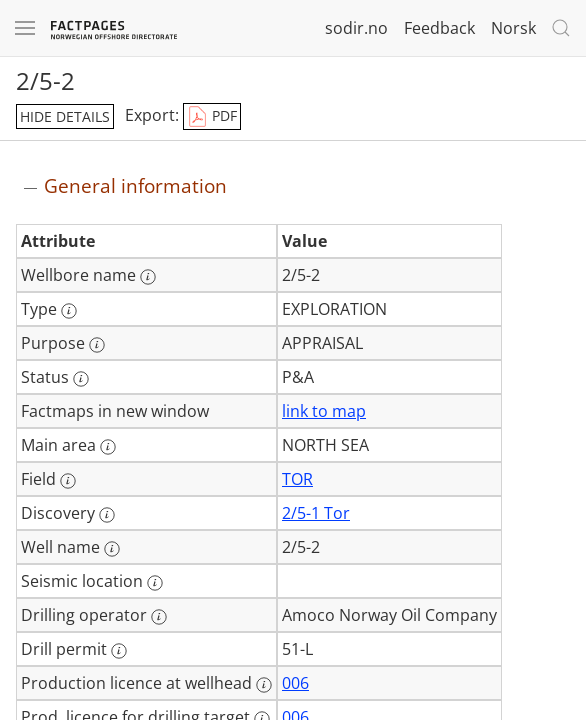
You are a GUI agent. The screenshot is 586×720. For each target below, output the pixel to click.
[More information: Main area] (108, 447)
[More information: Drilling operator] (159, 617)
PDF (212, 117)
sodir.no (356, 28)
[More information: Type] (69, 311)
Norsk (513, 28)
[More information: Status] (81, 379)
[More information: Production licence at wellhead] (264, 685)
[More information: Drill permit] (119, 651)
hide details (65, 116)
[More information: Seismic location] (155, 583)
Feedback (439, 28)
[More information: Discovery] (107, 515)
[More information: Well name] (112, 549)
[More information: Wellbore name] (148, 277)
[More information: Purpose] (97, 345)
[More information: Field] (68, 481)
